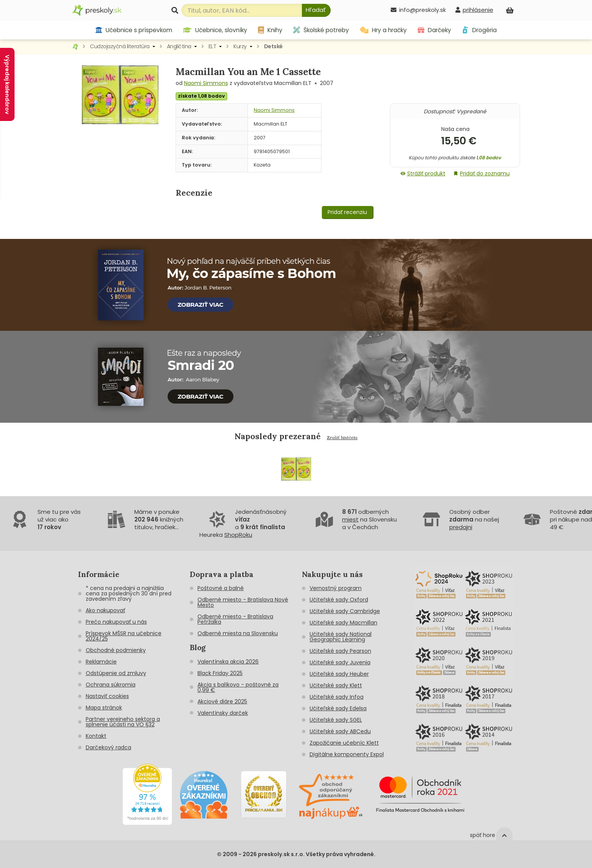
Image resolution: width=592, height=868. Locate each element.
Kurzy (240, 46)
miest (350, 519)
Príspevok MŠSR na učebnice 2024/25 (124, 636)
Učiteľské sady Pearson (340, 651)
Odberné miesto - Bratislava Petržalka (235, 619)
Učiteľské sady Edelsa (338, 708)
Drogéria (479, 30)
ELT (213, 46)
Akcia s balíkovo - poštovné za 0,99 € (238, 687)
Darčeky (434, 30)
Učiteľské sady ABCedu (340, 731)
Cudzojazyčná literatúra (120, 46)
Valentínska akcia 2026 (228, 662)
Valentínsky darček (223, 713)
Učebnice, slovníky (215, 30)
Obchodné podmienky (116, 650)
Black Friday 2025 (220, 673)
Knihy (270, 30)
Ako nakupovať (105, 610)
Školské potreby (321, 30)
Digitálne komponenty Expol (347, 754)
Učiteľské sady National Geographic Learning (341, 637)
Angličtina (179, 46)
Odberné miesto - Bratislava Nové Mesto (243, 602)
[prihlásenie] (474, 10)
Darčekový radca (108, 747)
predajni (461, 527)
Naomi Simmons (206, 83)
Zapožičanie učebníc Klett (344, 743)
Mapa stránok (104, 708)
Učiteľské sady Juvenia (340, 662)
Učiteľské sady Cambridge (345, 611)
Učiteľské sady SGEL (336, 720)
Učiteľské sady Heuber (339, 674)
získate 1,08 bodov (201, 96)
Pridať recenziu (347, 212)
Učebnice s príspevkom (134, 30)
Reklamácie (101, 662)
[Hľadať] (316, 10)
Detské (273, 46)
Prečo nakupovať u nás (116, 622)
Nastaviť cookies (107, 696)
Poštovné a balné (221, 588)
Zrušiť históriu (342, 437)
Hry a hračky (383, 30)
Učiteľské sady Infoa (337, 697)
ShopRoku (238, 535)
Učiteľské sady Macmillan (343, 623)
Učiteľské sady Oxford (339, 600)
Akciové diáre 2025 (222, 701)
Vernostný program (336, 588)
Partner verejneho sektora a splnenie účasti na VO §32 (123, 722)
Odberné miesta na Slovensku (238, 633)
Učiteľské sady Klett (336, 685)
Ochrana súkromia (111, 685)
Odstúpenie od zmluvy (116, 673)
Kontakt (96, 736)
